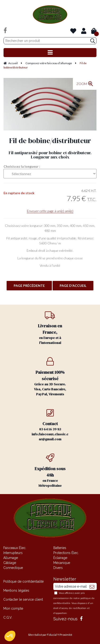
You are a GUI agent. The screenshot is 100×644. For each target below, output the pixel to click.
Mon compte (13, 608)
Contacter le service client (23, 599)
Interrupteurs (13, 553)
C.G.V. (8, 617)
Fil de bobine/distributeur (50, 141)
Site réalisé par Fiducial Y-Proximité (50, 635)
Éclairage (60, 558)
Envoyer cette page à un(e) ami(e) (50, 211)
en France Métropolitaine (50, 471)
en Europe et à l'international (50, 328)
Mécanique (62, 563)
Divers (58, 568)
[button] (10, 636)
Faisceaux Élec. (15, 548)
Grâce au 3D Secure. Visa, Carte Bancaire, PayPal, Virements (50, 377)
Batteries (60, 548)
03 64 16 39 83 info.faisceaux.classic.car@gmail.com (50, 425)
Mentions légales (16, 590)
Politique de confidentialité (23, 581)
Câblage (10, 563)
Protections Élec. (66, 553)
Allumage (11, 558)
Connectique (13, 568)
